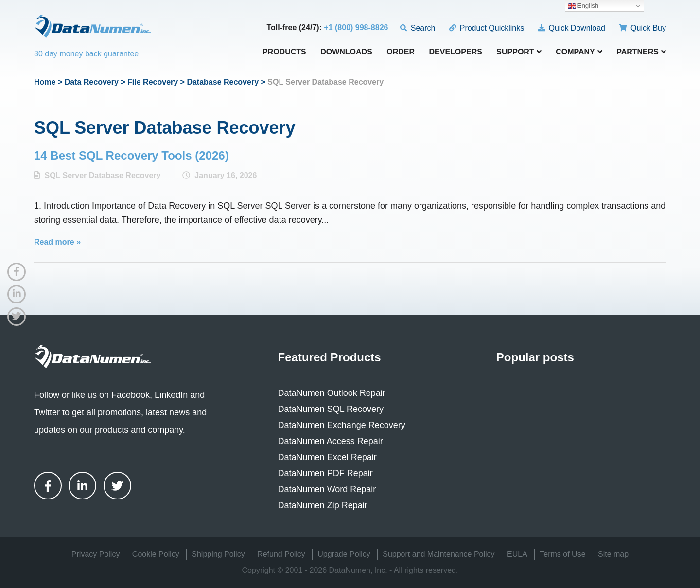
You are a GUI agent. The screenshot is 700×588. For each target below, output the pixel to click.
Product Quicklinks (487, 28)
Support (519, 52)
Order (401, 52)
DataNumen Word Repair (327, 489)
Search (418, 28)
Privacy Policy (96, 554)
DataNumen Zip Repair (323, 505)
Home (45, 82)
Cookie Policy (156, 554)
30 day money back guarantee (86, 54)
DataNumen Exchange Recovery (342, 425)
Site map (613, 554)
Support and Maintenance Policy (438, 554)
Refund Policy (281, 554)
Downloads (346, 52)
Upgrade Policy (344, 554)
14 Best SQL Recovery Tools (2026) (131, 155)
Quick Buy (642, 28)
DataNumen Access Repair (331, 441)
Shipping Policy (218, 554)
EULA (517, 554)
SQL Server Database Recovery (102, 175)
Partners (641, 52)
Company (579, 52)
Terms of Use (562, 554)
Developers (456, 52)
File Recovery (153, 82)
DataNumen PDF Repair (325, 473)
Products (284, 52)
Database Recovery (223, 82)
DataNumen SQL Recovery (331, 409)
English (583, 6)
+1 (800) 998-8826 (356, 27)
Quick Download (572, 28)
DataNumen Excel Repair (327, 457)
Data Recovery (92, 82)
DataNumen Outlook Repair (332, 393)
